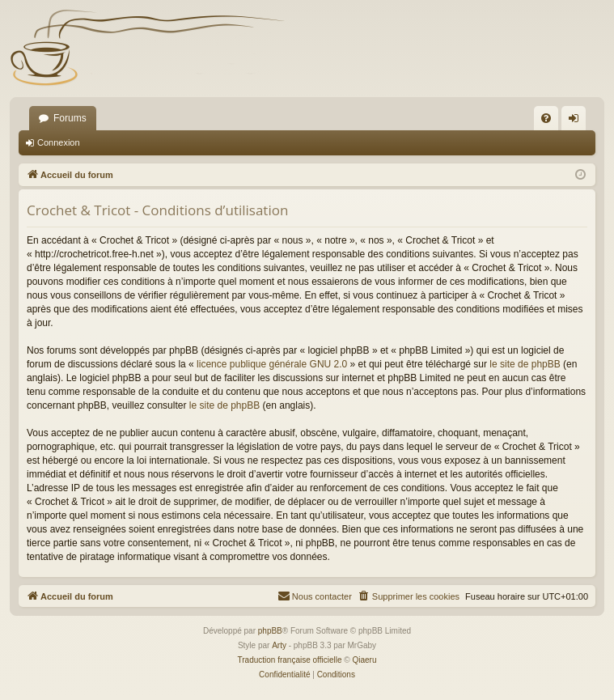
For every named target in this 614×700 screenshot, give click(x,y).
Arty (279, 645)
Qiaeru (364, 660)
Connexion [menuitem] (577, 121)
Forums (70, 118)
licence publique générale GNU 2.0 (272, 364)
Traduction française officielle (290, 660)
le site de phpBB (525, 364)
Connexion (59, 142)
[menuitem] (546, 118)
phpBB (270, 631)
